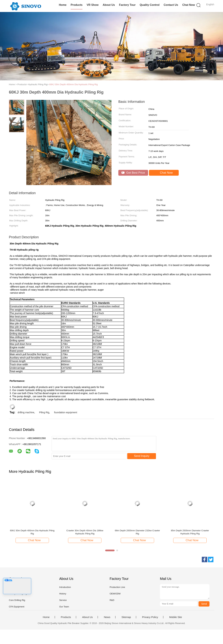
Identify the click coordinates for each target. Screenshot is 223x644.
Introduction (65, 587)
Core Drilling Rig (17, 600)
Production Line (117, 587)
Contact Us (171, 5)
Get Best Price (133, 173)
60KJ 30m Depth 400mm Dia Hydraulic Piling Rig (73, 84)
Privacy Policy (150, 617)
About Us (109, 5)
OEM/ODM (115, 594)
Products (77, 5)
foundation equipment (66, 412)
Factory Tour (127, 5)
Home (63, 5)
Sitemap (126, 617)
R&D (112, 600)
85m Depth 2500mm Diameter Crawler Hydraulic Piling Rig (190, 532)
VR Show (93, 5)
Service (63, 600)
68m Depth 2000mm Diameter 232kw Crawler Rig (137, 532)
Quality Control (150, 5)
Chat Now (189, 5)
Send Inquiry (142, 456)
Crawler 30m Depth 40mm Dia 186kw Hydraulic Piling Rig (85, 532)
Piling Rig (44, 412)
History (63, 594)
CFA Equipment (17, 607)
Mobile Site (176, 617)
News (107, 617)
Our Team (64, 607)
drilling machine (26, 412)
